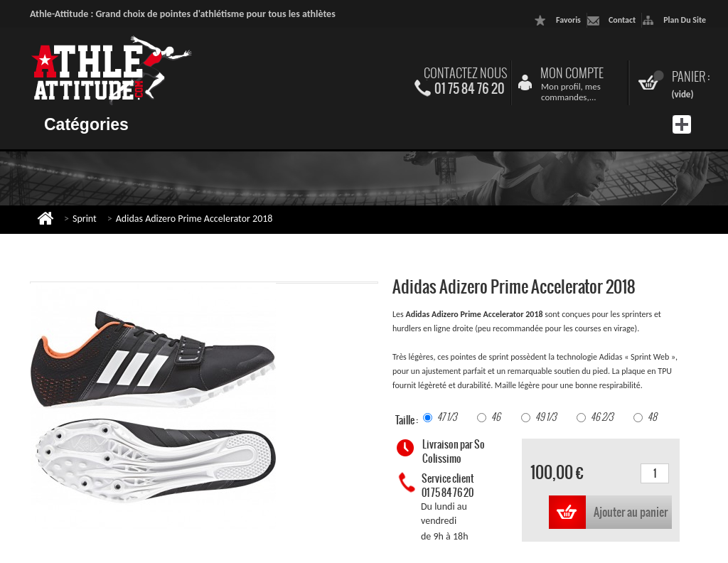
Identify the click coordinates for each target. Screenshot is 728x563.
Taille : (407, 420)
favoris (568, 20)
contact (622, 20)
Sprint (85, 219)
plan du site (685, 20)
